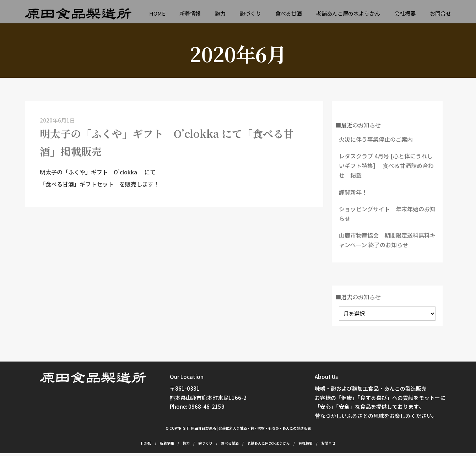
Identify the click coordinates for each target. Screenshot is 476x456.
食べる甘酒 (289, 14)
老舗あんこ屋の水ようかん (348, 14)
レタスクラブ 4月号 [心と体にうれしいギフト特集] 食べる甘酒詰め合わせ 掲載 (386, 168)
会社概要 (405, 14)
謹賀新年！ (353, 195)
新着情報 (190, 14)
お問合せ (440, 14)
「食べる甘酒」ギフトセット (77, 195)
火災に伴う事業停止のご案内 (376, 142)
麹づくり (250, 14)
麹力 (220, 14)
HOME (157, 14)
